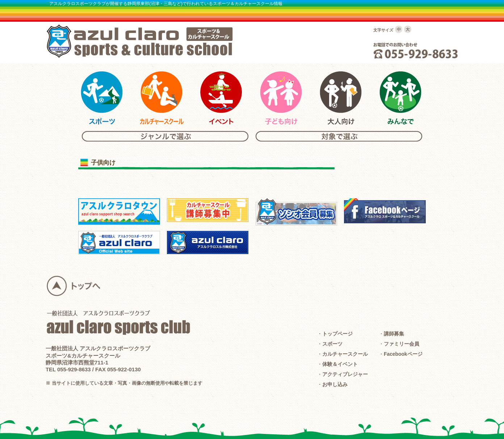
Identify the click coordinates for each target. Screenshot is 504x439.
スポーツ (332, 344)
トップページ (337, 334)
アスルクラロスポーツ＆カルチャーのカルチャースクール (161, 98)
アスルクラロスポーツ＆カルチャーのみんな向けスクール (400, 98)
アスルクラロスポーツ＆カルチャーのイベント (221, 98)
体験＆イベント (340, 364)
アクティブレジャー (345, 374)
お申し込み (335, 384)
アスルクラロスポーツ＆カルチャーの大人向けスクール (341, 98)
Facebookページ (403, 354)
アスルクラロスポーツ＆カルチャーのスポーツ (102, 98)
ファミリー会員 (402, 344)
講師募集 (394, 334)
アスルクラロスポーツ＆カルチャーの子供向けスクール (281, 98)
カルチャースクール (345, 354)
